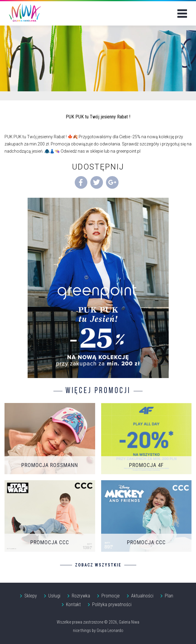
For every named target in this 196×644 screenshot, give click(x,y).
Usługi (54, 596)
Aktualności (142, 596)
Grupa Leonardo (110, 630)
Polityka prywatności (112, 604)
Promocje (111, 596)
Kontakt (73, 604)
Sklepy (31, 596)
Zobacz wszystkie (98, 565)
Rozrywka (81, 596)
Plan (169, 596)
